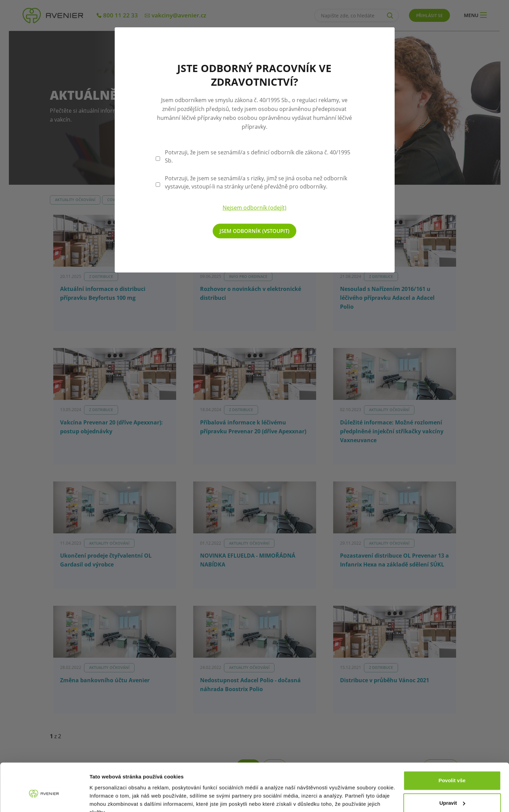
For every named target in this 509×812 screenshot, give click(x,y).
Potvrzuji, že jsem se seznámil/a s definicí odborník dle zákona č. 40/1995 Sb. (258, 156)
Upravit (452, 771)
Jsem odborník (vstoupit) (254, 231)
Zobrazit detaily (109, 799)
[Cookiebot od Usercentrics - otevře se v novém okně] (44, 799)
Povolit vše (452, 748)
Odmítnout (452, 793)
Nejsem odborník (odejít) (254, 208)
